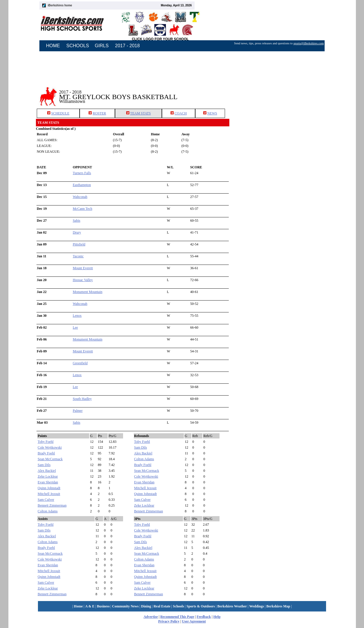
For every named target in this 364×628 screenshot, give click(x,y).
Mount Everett (83, 268)
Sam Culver (46, 500)
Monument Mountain (87, 292)
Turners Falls (82, 173)
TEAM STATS (140, 113)
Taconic (78, 256)
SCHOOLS (78, 46)
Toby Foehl (46, 442)
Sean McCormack (50, 459)
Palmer (78, 411)
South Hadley (82, 399)
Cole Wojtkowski (50, 447)
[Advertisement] (279, 92)
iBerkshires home (60, 5)
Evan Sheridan (48, 482)
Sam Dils (44, 465)
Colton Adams (48, 511)
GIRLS (102, 46)
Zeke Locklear (48, 476)
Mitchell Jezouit (49, 494)
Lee (75, 327)
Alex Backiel (47, 471)
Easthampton (82, 185)
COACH (181, 113)
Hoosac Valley (83, 280)
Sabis (76, 221)
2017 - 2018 (127, 46)
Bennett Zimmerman (52, 505)
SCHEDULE (60, 113)
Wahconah (80, 197)
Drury (77, 232)
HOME (53, 46)
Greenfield (80, 363)
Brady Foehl (46, 453)
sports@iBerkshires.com (309, 43)
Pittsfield (79, 244)
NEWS (212, 113)
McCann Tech (82, 209)
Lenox (77, 316)
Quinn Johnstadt (49, 488)
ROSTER (99, 113)
